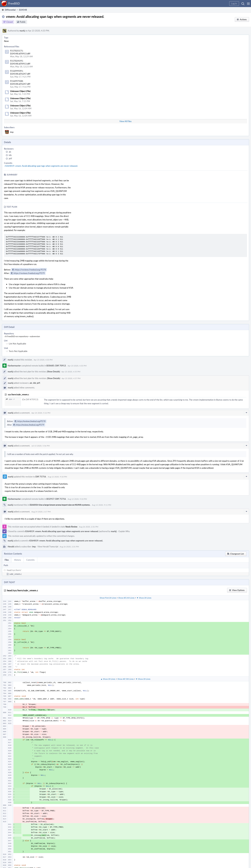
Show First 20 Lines (108, 598)
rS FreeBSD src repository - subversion (22, 336)
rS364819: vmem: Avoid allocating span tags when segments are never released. (41, 166)
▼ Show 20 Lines (144, 598)
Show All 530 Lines (126, 679)
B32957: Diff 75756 (56, 499)
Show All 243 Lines (126, 598)
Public (23, 22)
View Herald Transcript (48, 547)
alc (10, 152)
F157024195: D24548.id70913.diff (20, 62)
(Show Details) (53, 372)
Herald (11, 547)
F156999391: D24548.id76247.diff (20, 72)
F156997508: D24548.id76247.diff (20, 82)
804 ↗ (10, 399)
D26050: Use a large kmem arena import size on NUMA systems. (60, 505)
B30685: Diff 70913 (56, 366)
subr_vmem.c (16, 574)
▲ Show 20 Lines (108, 679)
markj (22, 31)
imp (12, 132)
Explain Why (124, 531)
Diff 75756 (41, 477)
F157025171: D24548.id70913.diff (20, 52)
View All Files (125, 121)
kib (10, 155)
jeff (10, 158)
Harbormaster (14, 366)
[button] (248, 4)
